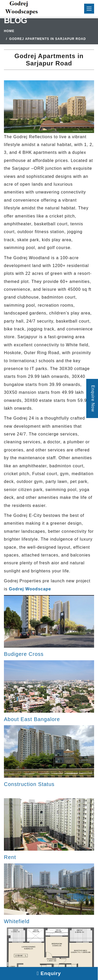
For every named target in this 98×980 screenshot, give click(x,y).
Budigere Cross (24, 654)
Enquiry (49, 973)
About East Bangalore (32, 719)
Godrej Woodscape (30, 589)
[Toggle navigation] (89, 9)
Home (9, 31)
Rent (10, 857)
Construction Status (29, 784)
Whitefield (17, 921)
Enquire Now (93, 399)
